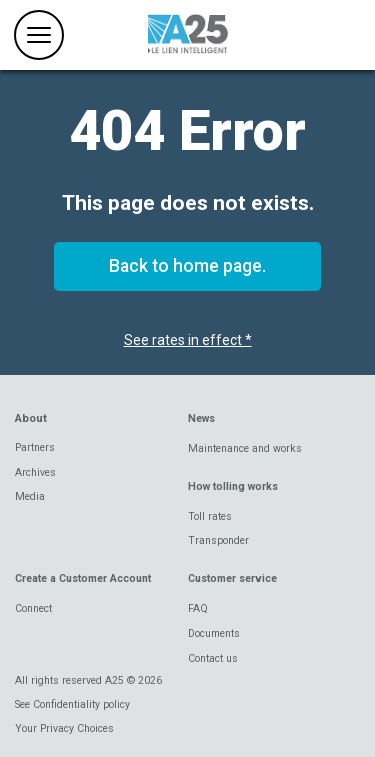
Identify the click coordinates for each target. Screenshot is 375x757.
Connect (33, 608)
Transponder (218, 540)
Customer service (232, 578)
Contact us (213, 658)
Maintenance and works (245, 448)
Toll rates (210, 516)
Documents (214, 633)
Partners (35, 447)
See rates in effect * (188, 340)
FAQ (198, 608)
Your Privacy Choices (64, 728)
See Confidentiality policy (72, 704)
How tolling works (233, 486)
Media (30, 496)
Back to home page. (187, 266)
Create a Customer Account (83, 578)
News (201, 418)
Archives (35, 472)
